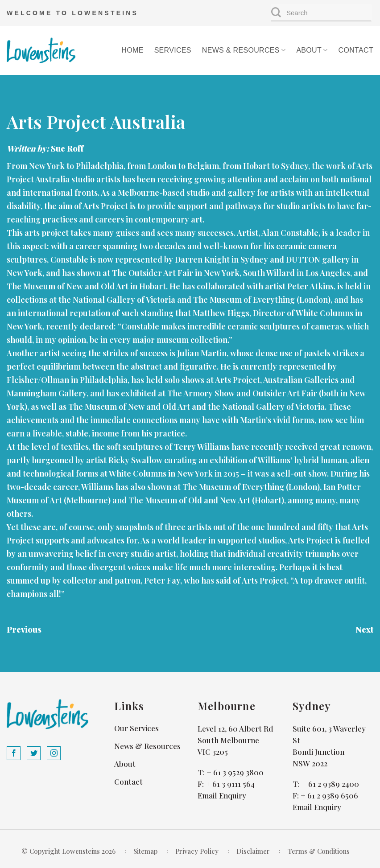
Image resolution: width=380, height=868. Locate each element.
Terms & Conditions (319, 851)
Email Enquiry (222, 795)
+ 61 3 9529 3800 (235, 772)
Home (132, 50)
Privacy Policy (197, 851)
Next (364, 629)
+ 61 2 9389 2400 (330, 784)
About (312, 50)
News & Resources (244, 50)
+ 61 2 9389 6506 (329, 795)
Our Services (136, 728)
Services (173, 50)
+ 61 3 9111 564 (230, 784)
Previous (24, 629)
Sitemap (145, 851)
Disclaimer (253, 851)
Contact (356, 50)
